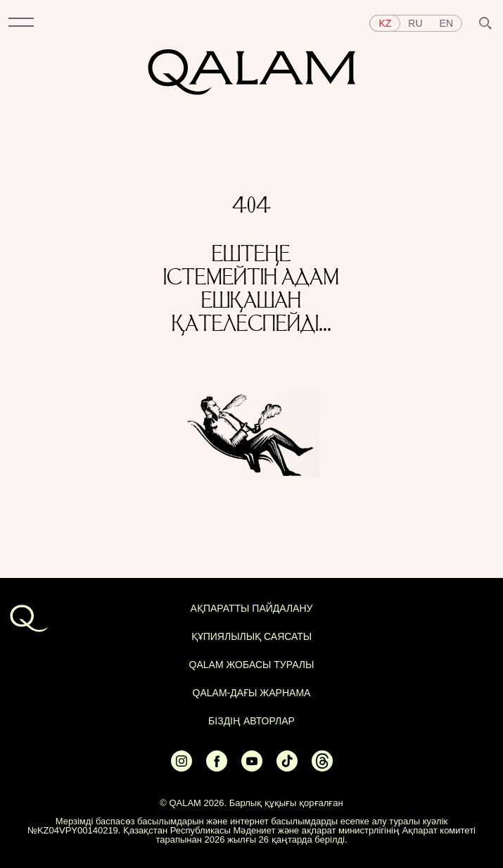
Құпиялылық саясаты (252, 636)
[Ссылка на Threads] (322, 767)
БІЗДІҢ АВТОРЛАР (251, 721)
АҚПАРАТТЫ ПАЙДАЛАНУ (252, 608)
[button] (21, 23)
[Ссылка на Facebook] (217, 767)
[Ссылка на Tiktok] (287, 767)
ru (415, 23)
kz (385, 23)
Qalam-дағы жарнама (252, 693)
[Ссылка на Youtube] (252, 767)
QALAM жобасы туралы (252, 665)
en (446, 23)
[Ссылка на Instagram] (182, 767)
